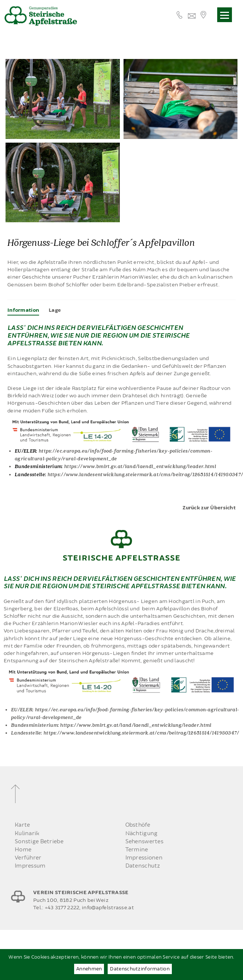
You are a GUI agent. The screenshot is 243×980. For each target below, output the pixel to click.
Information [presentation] (23, 310)
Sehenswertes (144, 842)
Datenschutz (143, 866)
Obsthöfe (138, 825)
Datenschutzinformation (140, 969)
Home (23, 850)
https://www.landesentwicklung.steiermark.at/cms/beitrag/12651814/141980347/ (141, 733)
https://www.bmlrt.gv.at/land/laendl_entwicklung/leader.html (140, 466)
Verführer (28, 858)
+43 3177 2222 (62, 908)
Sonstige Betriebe (39, 842)
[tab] (23, 310)
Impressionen (144, 858)
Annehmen (89, 969)
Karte (22, 825)
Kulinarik (27, 833)
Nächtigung (142, 833)
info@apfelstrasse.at (108, 908)
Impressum (30, 866)
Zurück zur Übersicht (209, 508)
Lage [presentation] (55, 310)
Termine (137, 850)
